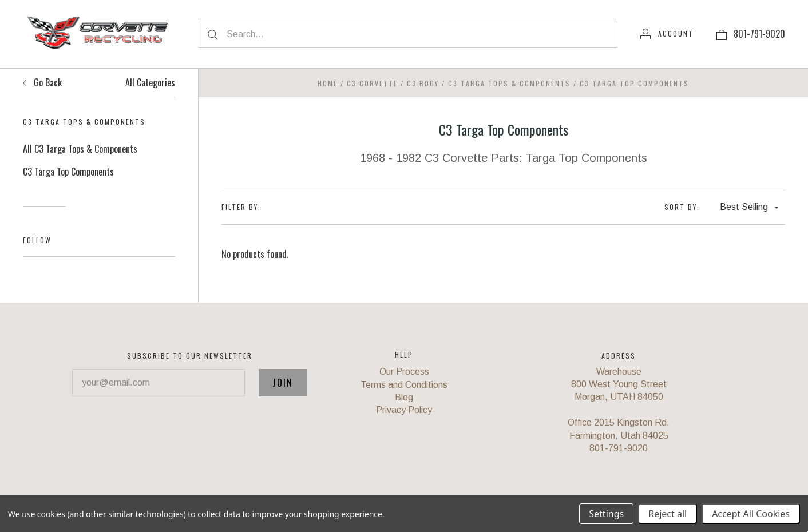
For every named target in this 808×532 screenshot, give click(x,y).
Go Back (42, 82)
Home (328, 83)
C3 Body (423, 83)
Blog (404, 397)
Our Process (404, 372)
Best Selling (749, 207)
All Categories (150, 82)
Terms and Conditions (404, 385)
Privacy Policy (404, 410)
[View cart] (722, 34)
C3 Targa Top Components (68, 172)
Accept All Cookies (751, 514)
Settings (606, 514)
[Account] (667, 34)
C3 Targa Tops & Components (509, 83)
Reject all (668, 514)
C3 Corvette (372, 83)
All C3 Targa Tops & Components (80, 149)
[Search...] (408, 34)
